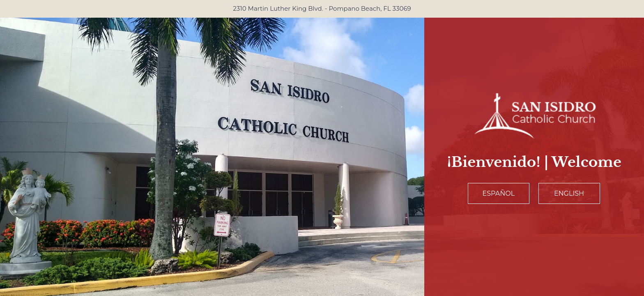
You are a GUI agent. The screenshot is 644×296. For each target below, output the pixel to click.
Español (499, 193)
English (569, 193)
